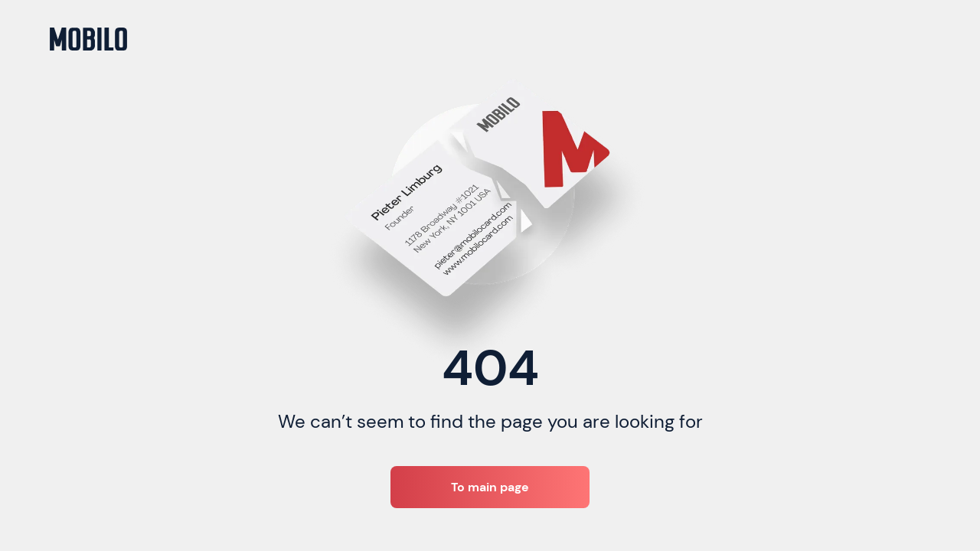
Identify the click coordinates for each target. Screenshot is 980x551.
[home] (88, 39)
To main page (490, 487)
